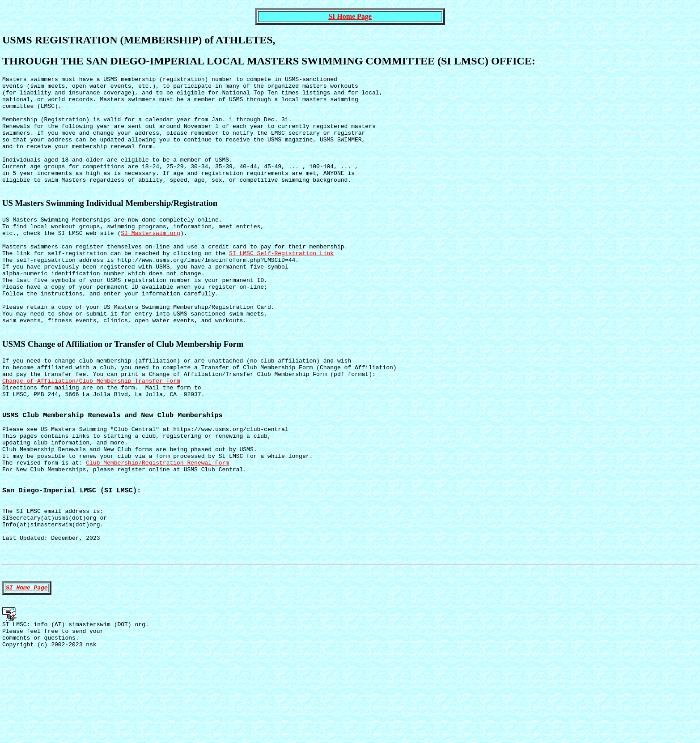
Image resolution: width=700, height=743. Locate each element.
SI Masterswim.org (151, 260)
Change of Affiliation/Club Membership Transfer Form (91, 431)
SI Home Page (350, 16)
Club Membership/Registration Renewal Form (157, 526)
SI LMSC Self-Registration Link (281, 284)
